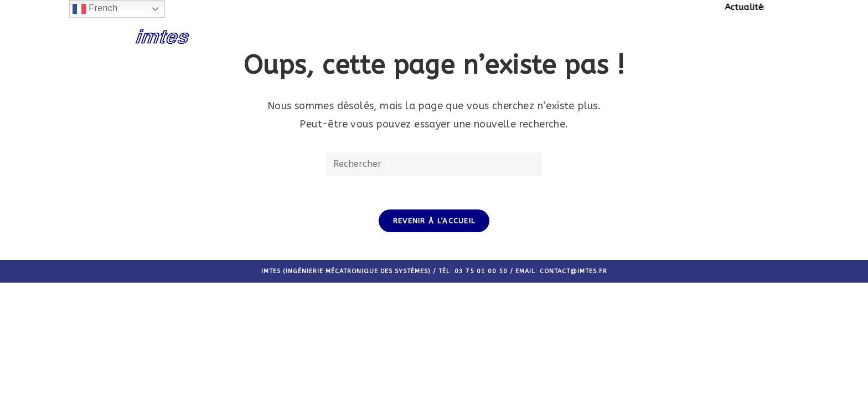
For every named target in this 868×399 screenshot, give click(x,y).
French (95, 9)
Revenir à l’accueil (434, 221)
